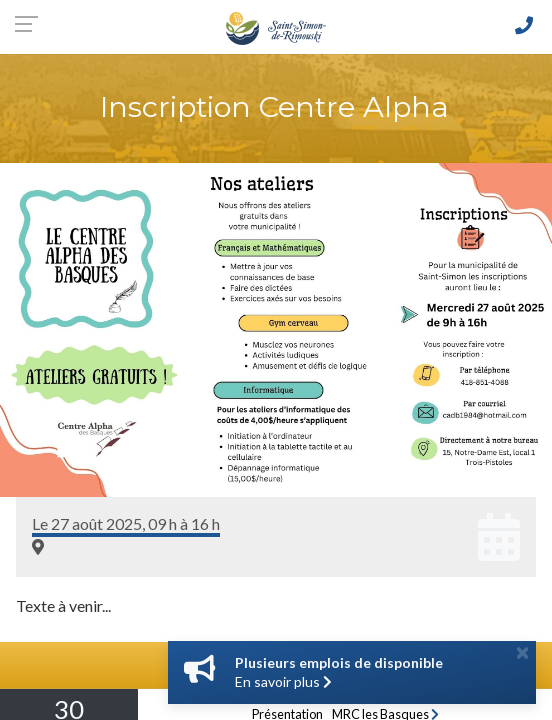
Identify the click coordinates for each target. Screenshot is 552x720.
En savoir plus (283, 681)
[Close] (522, 652)
